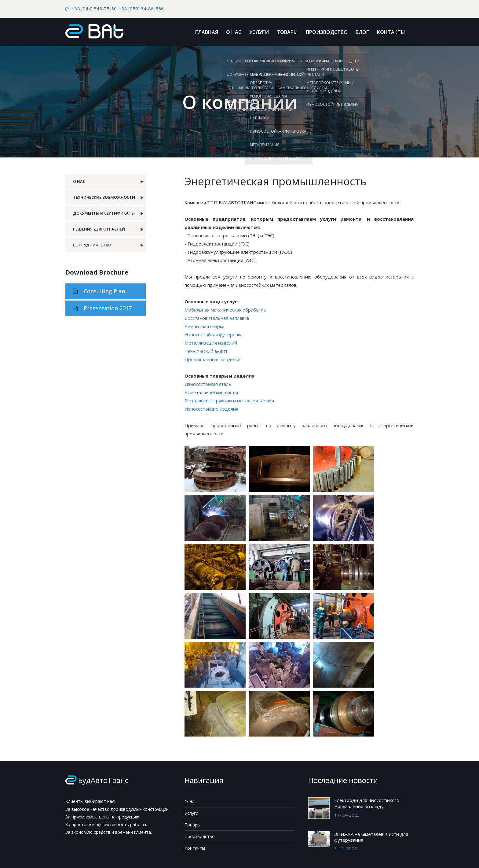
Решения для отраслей (99, 229)
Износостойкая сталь (208, 384)
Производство (327, 32)
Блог (362, 32)
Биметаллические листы (211, 392)
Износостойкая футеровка (214, 334)
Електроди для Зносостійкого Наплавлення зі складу (367, 803)
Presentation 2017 (102, 308)
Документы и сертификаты (104, 213)
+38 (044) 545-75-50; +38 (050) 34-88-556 (118, 9)
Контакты (391, 32)
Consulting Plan (99, 291)
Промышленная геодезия (213, 359)
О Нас (234, 32)
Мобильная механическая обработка (225, 310)
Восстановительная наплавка (217, 318)
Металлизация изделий (211, 343)
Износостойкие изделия (211, 409)
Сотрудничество (92, 245)
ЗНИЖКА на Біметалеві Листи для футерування (371, 837)
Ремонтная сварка (205, 326)
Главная (207, 32)
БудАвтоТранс (103, 780)
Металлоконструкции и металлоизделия (229, 401)
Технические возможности (104, 197)
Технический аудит (206, 351)
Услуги (259, 32)
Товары (287, 32)
